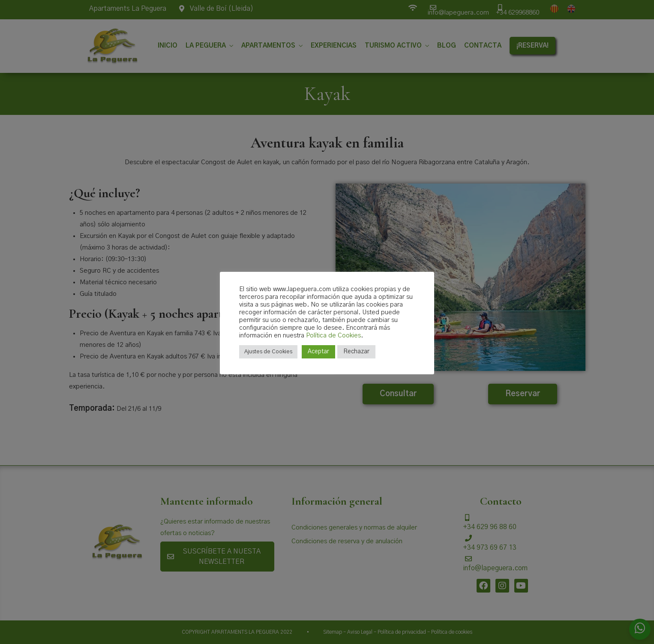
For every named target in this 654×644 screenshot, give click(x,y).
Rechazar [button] (356, 352)
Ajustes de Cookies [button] (268, 352)
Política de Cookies (333, 336)
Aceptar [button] (318, 352)
